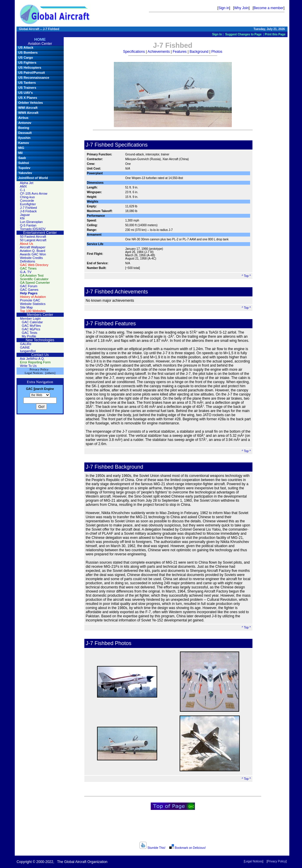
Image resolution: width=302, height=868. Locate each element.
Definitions (28, 261)
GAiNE (25, 347)
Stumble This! (152, 848)
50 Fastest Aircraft (33, 237)
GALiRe (26, 344)
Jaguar (25, 215)
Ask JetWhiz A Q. (32, 359)
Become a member (269, 8)
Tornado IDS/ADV (33, 229)
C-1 (23, 190)
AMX (23, 186)
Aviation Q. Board (32, 251)
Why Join (241, 8)
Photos (217, 52)
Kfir (23, 218)
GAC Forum (29, 286)
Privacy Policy (277, 861)
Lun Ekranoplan (31, 222)
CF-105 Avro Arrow (34, 193)
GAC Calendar (32, 322)
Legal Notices (253, 861)
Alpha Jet (27, 183)
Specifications (134, 52)
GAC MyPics (31, 329)
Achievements (159, 52)
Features (179, 52)
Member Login (30, 319)
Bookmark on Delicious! (187, 848)
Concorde (27, 201)
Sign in (224, 8)
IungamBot (28, 351)
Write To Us (28, 366)
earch (38, 389)
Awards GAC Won (33, 254)
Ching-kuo (27, 197)
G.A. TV (26, 272)
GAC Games (29, 290)
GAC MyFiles (31, 326)
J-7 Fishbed (28, 208)
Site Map (26, 307)
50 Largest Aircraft (33, 240)
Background (199, 52)
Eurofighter (28, 204)
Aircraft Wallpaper (33, 247)
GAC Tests (29, 333)
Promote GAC (30, 300)
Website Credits (31, 258)
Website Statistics (33, 304)
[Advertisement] (173, 828)
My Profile (29, 336)
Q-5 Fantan (28, 225)
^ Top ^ (246, 276)
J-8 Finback (28, 211)
